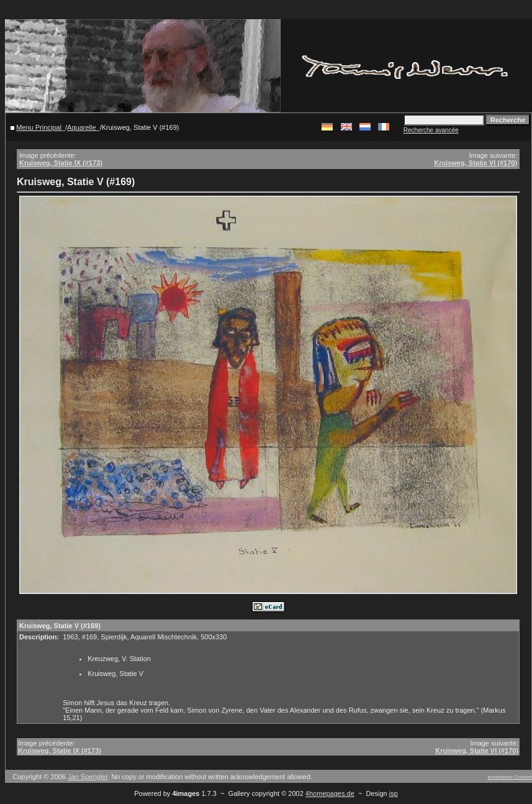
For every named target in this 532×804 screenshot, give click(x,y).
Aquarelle (81, 127)
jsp (394, 793)
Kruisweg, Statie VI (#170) (476, 163)
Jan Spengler (88, 777)
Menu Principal (39, 127)
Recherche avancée (431, 130)
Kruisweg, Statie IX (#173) (61, 163)
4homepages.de (330, 793)
